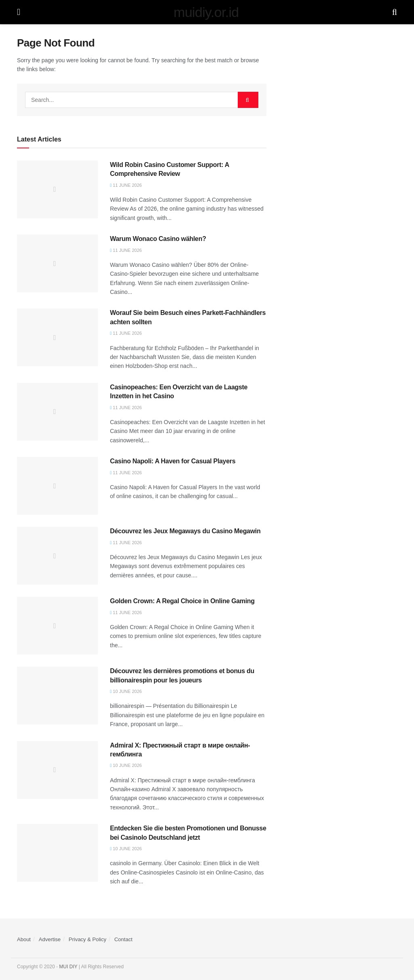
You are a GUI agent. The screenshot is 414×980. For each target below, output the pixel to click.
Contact (124, 939)
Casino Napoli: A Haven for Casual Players (173, 461)
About (24, 939)
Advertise (50, 939)
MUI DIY (68, 967)
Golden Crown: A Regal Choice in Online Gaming (182, 601)
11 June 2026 (126, 185)
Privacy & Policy (88, 939)
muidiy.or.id (206, 12)
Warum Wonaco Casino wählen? (158, 239)
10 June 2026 (126, 691)
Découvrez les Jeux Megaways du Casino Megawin (185, 531)
